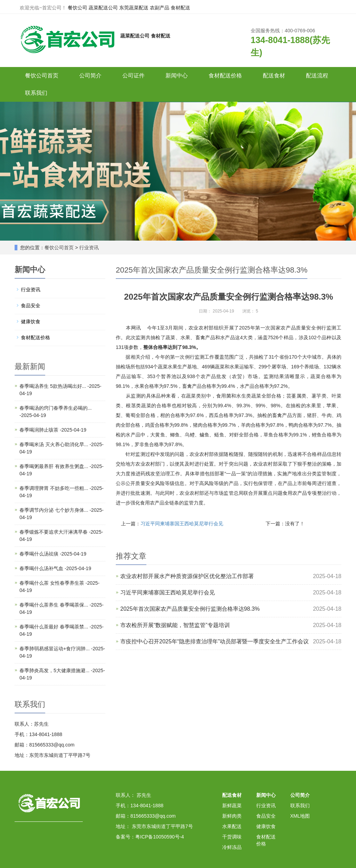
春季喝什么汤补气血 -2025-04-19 (55, 568)
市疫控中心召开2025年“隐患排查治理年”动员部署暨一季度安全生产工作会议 (215, 641)
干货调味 (232, 837)
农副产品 (160, 8)
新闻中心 (177, 76)
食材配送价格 (225, 76)
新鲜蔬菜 (232, 806)
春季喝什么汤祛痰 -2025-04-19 (53, 554)
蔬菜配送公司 (103, 8)
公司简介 (90, 76)
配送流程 (317, 76)
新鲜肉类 (232, 816)
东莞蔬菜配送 (134, 8)
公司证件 (133, 76)
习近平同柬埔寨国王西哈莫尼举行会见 (182, 524)
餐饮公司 (78, 8)
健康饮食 (31, 322)
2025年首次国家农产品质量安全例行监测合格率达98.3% (190, 609)
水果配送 (232, 826)
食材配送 (180, 8)
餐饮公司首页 (42, 76)
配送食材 (274, 76)
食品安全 (31, 306)
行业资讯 (89, 248)
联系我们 (36, 93)
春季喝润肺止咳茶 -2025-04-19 (53, 430)
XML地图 (300, 816)
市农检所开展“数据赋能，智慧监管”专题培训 (175, 625)
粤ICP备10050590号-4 (160, 837)
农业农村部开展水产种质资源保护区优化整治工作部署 (187, 576)
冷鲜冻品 (232, 847)
